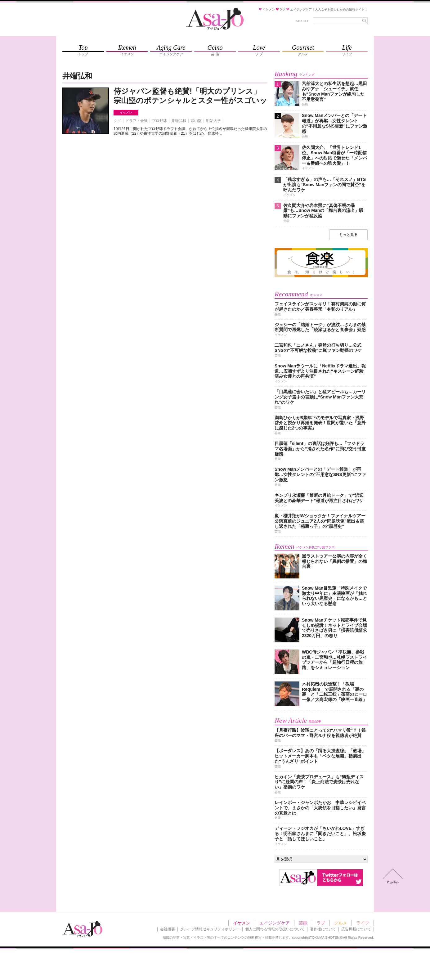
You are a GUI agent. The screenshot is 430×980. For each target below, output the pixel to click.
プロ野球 (159, 121)
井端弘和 (179, 121)
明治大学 (213, 121)
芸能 (303, 923)
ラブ (321, 923)
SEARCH (303, 21)
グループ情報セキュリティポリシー (210, 929)
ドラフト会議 (137, 121)
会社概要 (168, 929)
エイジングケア (275, 923)
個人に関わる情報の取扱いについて (275, 929)
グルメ (341, 923)
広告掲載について (356, 929)
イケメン (126, 112)
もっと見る (348, 235)
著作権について (323, 929)
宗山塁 (196, 121)
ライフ (363, 923)
